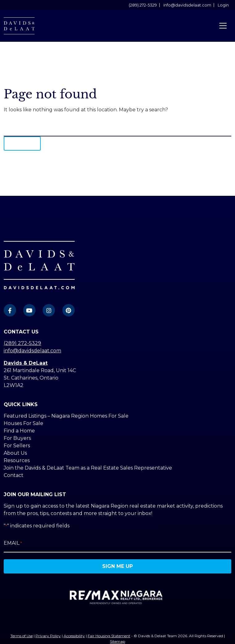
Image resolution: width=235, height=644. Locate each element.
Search (22, 143)
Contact (14, 475)
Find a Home (19, 431)
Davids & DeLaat (26, 363)
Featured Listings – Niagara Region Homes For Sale (66, 416)
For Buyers (17, 438)
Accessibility (74, 636)
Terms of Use (22, 636)
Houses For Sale (23, 423)
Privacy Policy (48, 636)
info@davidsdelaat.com (187, 5)
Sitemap (117, 641)
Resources (17, 460)
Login (223, 5)
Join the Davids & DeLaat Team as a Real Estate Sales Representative (88, 468)
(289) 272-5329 (143, 5)
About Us (15, 453)
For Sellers (17, 446)
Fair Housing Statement (109, 636)
